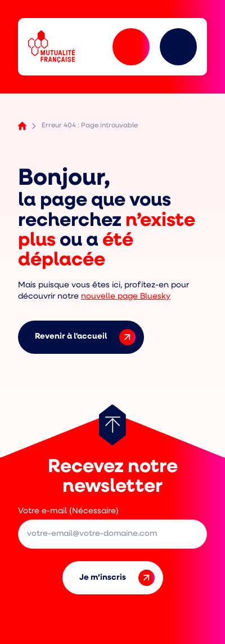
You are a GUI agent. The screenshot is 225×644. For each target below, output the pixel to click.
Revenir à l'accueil (85, 337)
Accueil (22, 126)
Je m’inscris (117, 578)
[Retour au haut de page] (112, 425)
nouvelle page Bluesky (126, 297)
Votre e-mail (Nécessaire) (68, 511)
